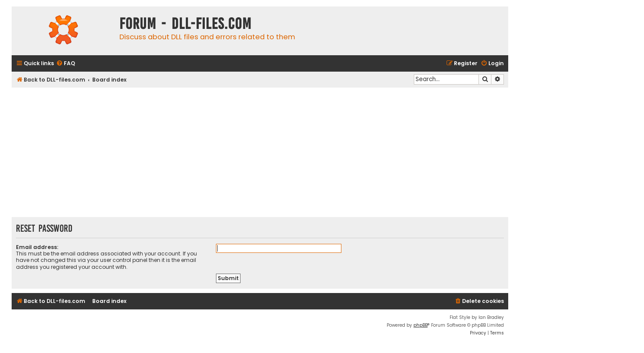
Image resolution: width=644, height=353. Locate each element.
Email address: (37, 247)
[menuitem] (66, 64)
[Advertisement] (260, 152)
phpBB (420, 325)
